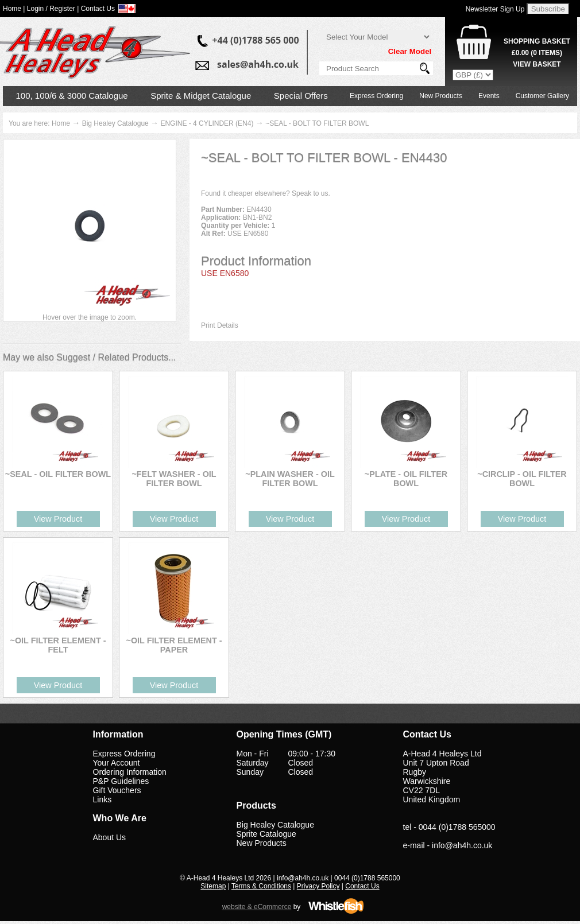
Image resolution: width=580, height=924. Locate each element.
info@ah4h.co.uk (462, 845)
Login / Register (51, 9)
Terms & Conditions (261, 886)
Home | (14, 9)
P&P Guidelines (121, 781)
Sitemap (213, 886)
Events (489, 96)
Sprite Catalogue (266, 834)
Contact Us (362, 886)
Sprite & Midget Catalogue (201, 96)
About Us (110, 837)
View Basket (537, 64)
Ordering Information (130, 772)
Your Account (117, 763)
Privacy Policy (318, 886)
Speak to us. (311, 193)
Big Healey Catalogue (115, 123)
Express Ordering (376, 96)
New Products (441, 96)
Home (61, 123)
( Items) (537, 53)
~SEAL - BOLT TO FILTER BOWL (317, 123)
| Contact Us (96, 9)
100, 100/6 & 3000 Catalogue (72, 96)
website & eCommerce (257, 907)
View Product (58, 519)
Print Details (220, 325)
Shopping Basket (537, 41)
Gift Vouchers (117, 790)
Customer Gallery (542, 96)
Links (103, 799)
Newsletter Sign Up (495, 9)
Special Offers (301, 96)
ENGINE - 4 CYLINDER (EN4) (207, 123)
